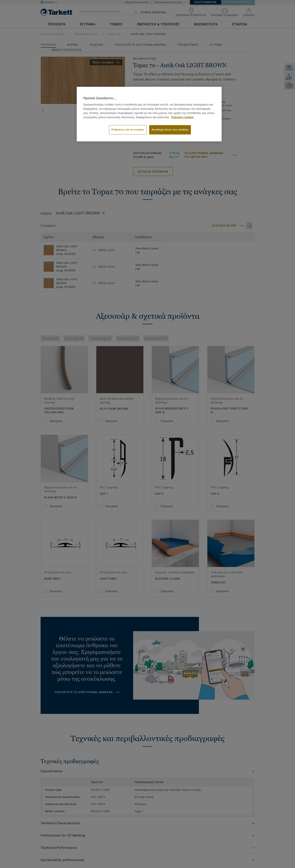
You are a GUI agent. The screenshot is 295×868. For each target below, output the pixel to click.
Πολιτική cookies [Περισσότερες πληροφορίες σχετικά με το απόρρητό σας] (182, 117)
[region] (149, 114)
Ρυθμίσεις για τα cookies (128, 130)
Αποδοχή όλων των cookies (170, 130)
